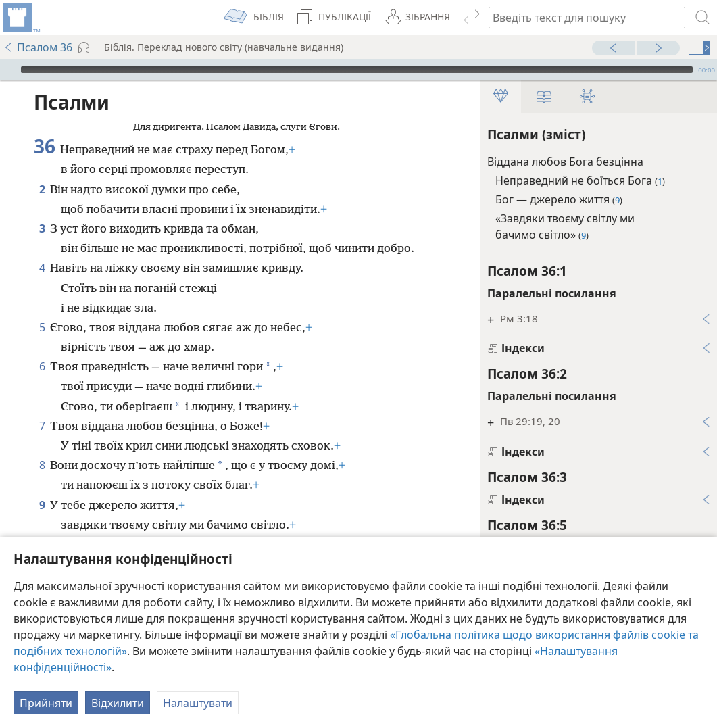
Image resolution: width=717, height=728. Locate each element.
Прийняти (46, 703)
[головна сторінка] (20, 18)
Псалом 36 (38, 47)
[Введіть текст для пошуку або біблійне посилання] (580, 17)
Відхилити (118, 703)
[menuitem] (20, 18)
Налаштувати (198, 703)
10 (42, 524)
